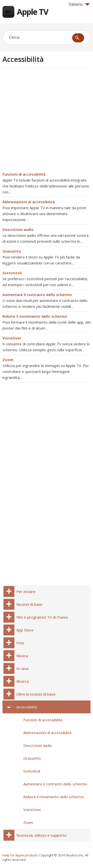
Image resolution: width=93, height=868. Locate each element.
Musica (22, 656)
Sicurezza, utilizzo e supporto (41, 835)
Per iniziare (26, 591)
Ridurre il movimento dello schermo (35, 316)
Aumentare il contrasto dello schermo (37, 295)
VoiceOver (12, 338)
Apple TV (33, 12)
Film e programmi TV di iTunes (42, 617)
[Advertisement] (46, 121)
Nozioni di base (29, 604)
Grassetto (12, 251)
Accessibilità (27, 707)
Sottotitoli (12, 273)
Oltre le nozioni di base (36, 694)
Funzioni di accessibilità (24, 174)
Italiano (79, 4)
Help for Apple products (20, 855)
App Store (25, 630)
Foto (20, 643)
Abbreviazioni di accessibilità (29, 202)
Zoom (8, 360)
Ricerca (23, 681)
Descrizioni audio (18, 229)
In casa (22, 668)
